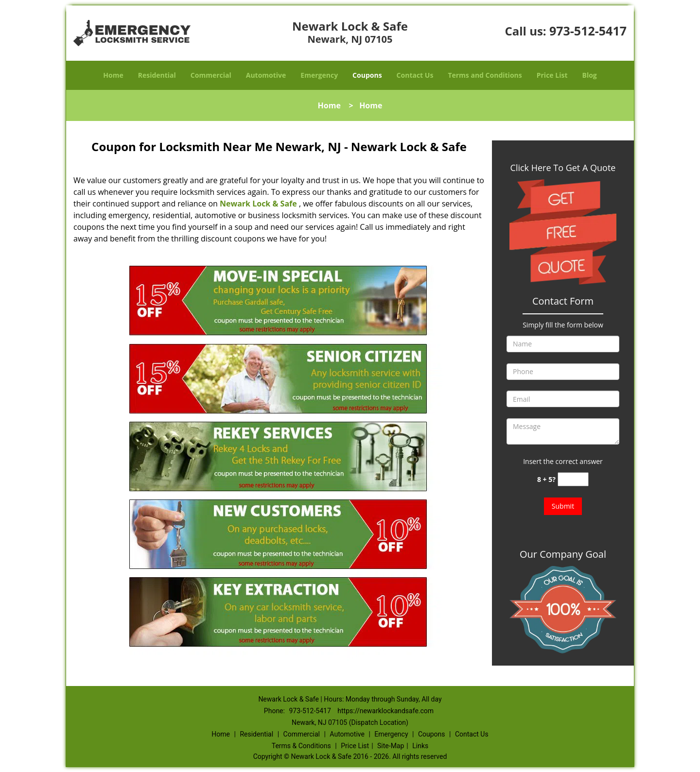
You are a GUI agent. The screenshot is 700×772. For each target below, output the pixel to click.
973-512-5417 (588, 31)
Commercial (211, 75)
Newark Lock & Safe (258, 204)
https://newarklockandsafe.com (385, 711)
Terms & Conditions (301, 746)
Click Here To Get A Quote (563, 168)
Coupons (367, 75)
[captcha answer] (573, 479)
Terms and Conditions (485, 75)
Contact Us (415, 75)
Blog (589, 75)
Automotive (266, 75)
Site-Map (391, 746)
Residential (157, 75)
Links (420, 746)
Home (113, 75)
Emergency (319, 75)
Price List (552, 75)
